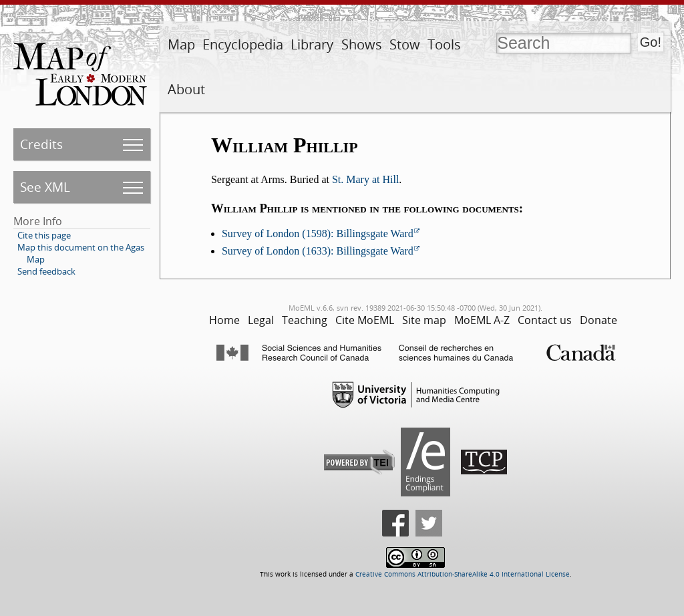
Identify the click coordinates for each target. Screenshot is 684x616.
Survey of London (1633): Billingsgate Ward (318, 251)
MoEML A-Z (482, 320)
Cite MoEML (365, 320)
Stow (405, 44)
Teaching (305, 320)
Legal (261, 320)
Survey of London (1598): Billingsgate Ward (318, 234)
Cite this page (44, 235)
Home (224, 320)
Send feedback (46, 271)
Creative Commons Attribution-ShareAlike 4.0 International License (463, 574)
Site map (424, 320)
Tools (444, 44)
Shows (362, 44)
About (186, 89)
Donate (598, 320)
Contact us (545, 320)
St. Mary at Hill (365, 179)
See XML (45, 187)
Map (181, 44)
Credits (41, 144)
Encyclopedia (243, 44)
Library (312, 44)
